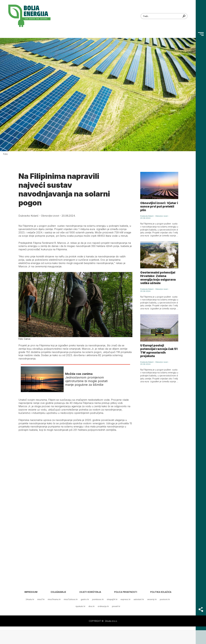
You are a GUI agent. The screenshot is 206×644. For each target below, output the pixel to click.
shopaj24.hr (112, 599)
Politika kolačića (161, 592)
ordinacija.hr (103, 606)
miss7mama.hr (54, 599)
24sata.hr (30, 599)
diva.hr (92, 606)
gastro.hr (85, 599)
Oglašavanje (58, 592)
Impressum (31, 592)
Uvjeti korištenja (90, 592)
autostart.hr (139, 599)
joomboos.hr (98, 599)
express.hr (126, 599)
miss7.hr (41, 599)
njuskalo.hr (81, 606)
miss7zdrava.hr (71, 599)
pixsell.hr (116, 606)
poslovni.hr (165, 599)
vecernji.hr (152, 599)
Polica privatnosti (126, 592)
